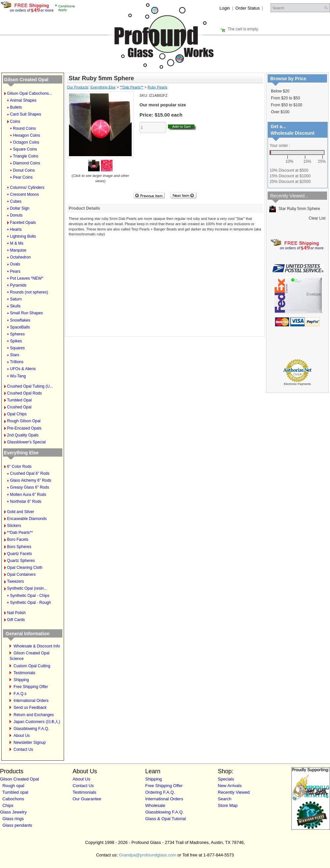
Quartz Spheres (21, 561)
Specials (226, 779)
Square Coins (25, 149)
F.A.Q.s (20, 694)
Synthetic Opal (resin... (27, 588)
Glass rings (13, 819)
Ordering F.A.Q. (160, 792)
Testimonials (24, 673)
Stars (15, 355)
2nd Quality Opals (23, 435)
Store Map (228, 805)
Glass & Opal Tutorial (165, 819)
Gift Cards (16, 620)
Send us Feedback (30, 708)
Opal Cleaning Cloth (25, 568)
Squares (17, 348)
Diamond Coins (26, 163)
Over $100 (280, 112)
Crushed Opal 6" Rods (30, 473)
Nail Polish (16, 613)
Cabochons (13, 799)
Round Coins (24, 128)
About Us (22, 736)
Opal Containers (21, 574)
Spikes (16, 341)
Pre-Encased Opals (24, 428)
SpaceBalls (20, 327)
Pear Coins (23, 177)
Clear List (317, 218)
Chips (8, 805)
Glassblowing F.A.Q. (31, 729)
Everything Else (21, 453)
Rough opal (13, 786)
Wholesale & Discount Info (37, 646)
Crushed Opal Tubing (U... (30, 386)
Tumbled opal (15, 792)
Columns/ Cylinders (27, 188)
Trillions (17, 362)
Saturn (16, 299)
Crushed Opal (19, 407)
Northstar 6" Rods (26, 502)
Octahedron (20, 257)
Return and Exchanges (34, 715)
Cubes (16, 201)
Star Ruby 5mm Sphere (295, 209)
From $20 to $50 (285, 98)
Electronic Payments (297, 384)
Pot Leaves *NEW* (27, 278)
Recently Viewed (234, 792)
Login (225, 8)
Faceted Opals (23, 223)
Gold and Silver (20, 512)
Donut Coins (24, 170)
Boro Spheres (19, 547)
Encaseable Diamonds (27, 519)
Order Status (247, 8)
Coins (15, 122)
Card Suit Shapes (25, 114)
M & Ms (17, 243)
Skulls (15, 306)
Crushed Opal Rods (24, 393)
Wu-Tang (18, 376)
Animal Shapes (23, 100)
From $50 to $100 (287, 105)
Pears (15, 271)
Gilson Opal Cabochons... (30, 93)
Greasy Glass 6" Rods (29, 487)
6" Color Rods (19, 467)
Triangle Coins (26, 156)
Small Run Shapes (26, 313)
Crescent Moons (24, 194)
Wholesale (155, 805)
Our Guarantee (87, 799)
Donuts (16, 215)
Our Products (78, 87)
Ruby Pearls (157, 87)
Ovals (15, 264)
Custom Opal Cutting (32, 666)
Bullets (16, 107)
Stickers (14, 526)
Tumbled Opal (19, 400)
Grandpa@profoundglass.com (148, 855)
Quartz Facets (19, 554)
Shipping (21, 680)
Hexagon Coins (26, 135)
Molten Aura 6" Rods (28, 495)
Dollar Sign (20, 208)
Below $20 (280, 91)
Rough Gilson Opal (24, 421)
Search (225, 799)
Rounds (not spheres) (29, 292)
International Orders (31, 701)
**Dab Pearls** (20, 533)
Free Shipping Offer (31, 687)
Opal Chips (17, 414)
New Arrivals (230, 786)
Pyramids (18, 285)
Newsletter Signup (30, 743)
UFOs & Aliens (23, 369)
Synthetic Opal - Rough (30, 603)
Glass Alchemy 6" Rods (31, 480)
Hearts (16, 229)
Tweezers (15, 581)
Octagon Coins (26, 142)
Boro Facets (18, 539)
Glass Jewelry (13, 812)
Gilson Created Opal (26, 80)
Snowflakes (20, 320)
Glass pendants (17, 825)
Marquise (18, 250)
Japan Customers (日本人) (37, 722)
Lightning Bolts (23, 236)
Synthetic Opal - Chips (30, 596)
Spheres (17, 334)
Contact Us (23, 749)
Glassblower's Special (26, 442)
